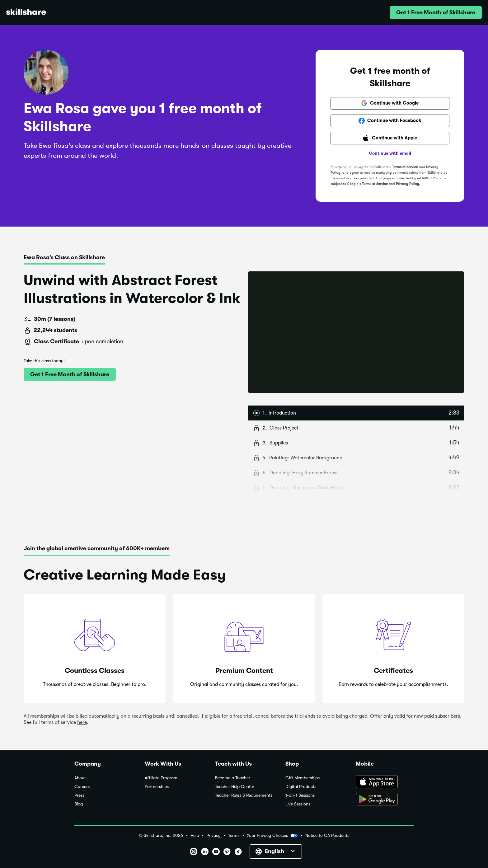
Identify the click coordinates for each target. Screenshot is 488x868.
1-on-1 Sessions (300, 795)
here (82, 722)
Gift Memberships (303, 778)
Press (79, 795)
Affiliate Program (161, 778)
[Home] (26, 13)
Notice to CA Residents (327, 835)
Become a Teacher (233, 778)
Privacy (213, 835)
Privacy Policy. (408, 184)
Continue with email (390, 153)
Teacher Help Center (235, 787)
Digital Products (301, 787)
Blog (79, 804)
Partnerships (157, 787)
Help (195, 835)
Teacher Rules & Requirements (244, 795)
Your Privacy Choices (272, 836)
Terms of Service (405, 167)
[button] (436, 12)
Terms (234, 835)
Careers (82, 787)
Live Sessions (298, 804)
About (80, 778)
